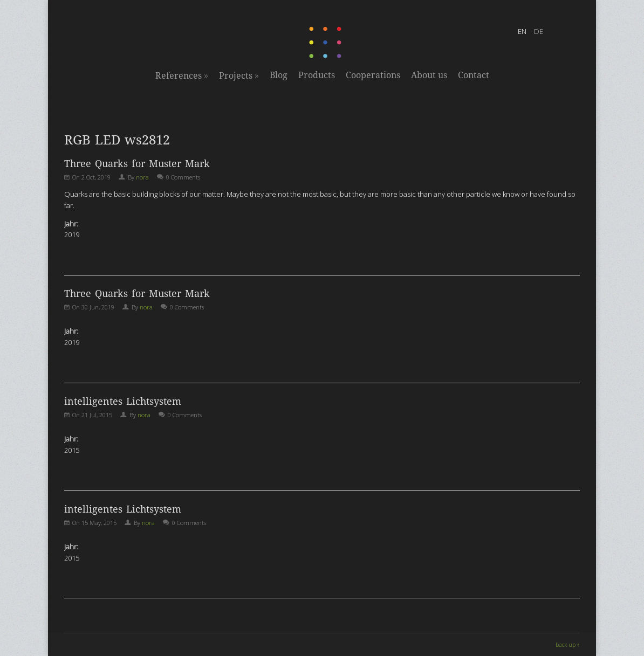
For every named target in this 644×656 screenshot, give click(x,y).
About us (429, 75)
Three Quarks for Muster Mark (137, 164)
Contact (474, 75)
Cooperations (373, 75)
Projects (239, 75)
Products (317, 75)
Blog (279, 75)
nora (142, 177)
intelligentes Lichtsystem (123, 401)
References (182, 75)
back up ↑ (568, 645)
